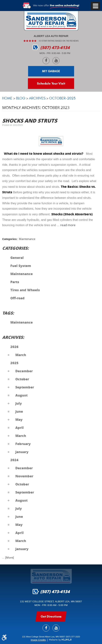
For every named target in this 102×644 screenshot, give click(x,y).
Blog (21, 98)
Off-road (17, 298)
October (22, 379)
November (24, 476)
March (21, 355)
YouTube (56, 61)
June (19, 411)
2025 (14, 363)
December (24, 371)
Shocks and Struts (30, 120)
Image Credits (38, 640)
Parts (15, 282)
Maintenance (27, 239)
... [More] (8, 557)
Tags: (8, 313)
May (19, 419)
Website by (60, 640)
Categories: (16, 248)
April (19, 428)
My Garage (51, 71)
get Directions (51, 617)
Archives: (13, 337)
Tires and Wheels (25, 290)
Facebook (46, 61)
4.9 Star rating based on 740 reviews (59, 41)
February (23, 444)
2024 (14, 460)
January (22, 452)
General (17, 258)
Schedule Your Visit (51, 84)
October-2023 (62, 98)
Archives (37, 98)
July (19, 403)
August (21, 395)
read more (68, 225)
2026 (14, 347)
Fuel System (21, 266)
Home (7, 98)
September (25, 387)
